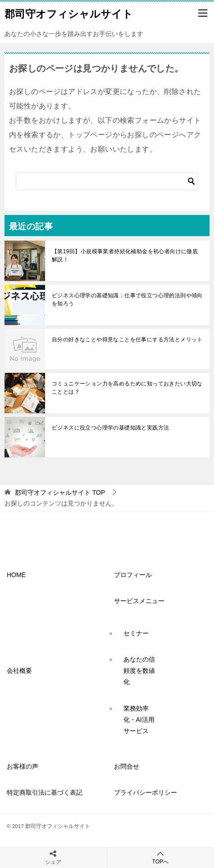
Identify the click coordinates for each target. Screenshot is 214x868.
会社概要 (19, 671)
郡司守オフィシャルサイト (69, 13)
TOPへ (161, 857)
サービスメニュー (139, 601)
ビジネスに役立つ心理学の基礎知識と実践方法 (110, 428)
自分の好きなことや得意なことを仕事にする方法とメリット (127, 340)
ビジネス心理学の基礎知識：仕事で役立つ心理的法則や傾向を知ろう (127, 300)
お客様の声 (23, 766)
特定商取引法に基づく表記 (45, 792)
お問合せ (127, 766)
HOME (19, 575)
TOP (60, 492)
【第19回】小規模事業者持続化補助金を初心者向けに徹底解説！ (125, 255)
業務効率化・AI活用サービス (139, 720)
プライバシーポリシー (146, 792)
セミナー (136, 633)
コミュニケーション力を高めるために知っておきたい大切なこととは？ (127, 388)
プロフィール (133, 575)
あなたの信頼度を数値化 (139, 671)
